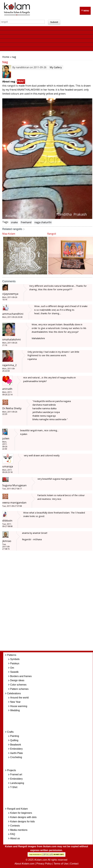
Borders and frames (21, 676)
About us (15, 838)
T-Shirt (14, 787)
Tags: (5, 222)
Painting (15, 736)
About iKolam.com (24, 864)
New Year (15, 702)
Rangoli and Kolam (17, 809)
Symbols (15, 659)
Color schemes (18, 685)
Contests (15, 826)
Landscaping (17, 783)
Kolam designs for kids (22, 821)
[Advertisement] (50, 602)
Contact (74, 864)
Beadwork (16, 745)
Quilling (14, 740)
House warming (19, 706)
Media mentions (19, 830)
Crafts (10, 732)
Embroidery (16, 749)
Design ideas (17, 680)
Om (12, 668)
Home (6, 57)
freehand (26, 222)
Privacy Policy (44, 864)
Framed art (16, 774)
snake (14, 222)
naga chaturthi (43, 222)
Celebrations (14, 693)
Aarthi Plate (16, 753)
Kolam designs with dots (23, 817)
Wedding (15, 710)
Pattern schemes (19, 689)
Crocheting (16, 757)
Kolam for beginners (21, 813)
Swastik (14, 672)
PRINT (21, 81)
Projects (11, 770)
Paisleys (15, 663)
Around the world (19, 698)
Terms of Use (61, 864)
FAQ (13, 834)
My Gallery (56, 67)
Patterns (12, 655)
